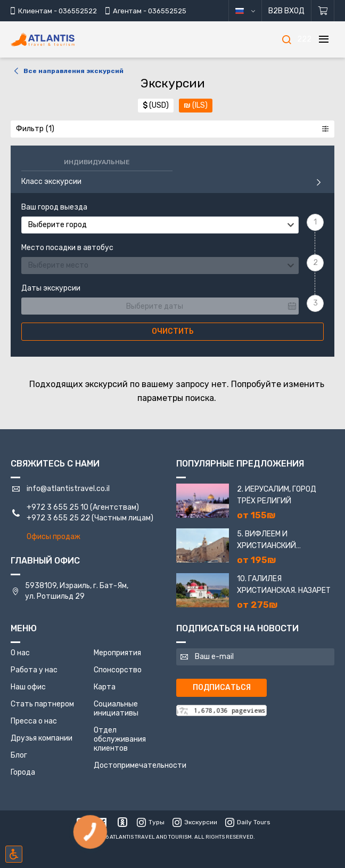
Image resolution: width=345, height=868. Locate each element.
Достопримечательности (140, 765)
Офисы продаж (54, 537)
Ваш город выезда (54, 207)
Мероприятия (117, 653)
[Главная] (59, 40)
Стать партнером (42, 704)
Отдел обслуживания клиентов (120, 739)
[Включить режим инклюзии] (14, 854)
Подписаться (222, 688)
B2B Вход (286, 11)
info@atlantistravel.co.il (68, 489)
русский (253, 11)
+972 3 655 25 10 (57, 507)
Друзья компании (42, 738)
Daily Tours (248, 822)
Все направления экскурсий (67, 71)
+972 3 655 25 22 (58, 518)
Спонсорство (118, 670)
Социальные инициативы (116, 709)
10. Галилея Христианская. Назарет (284, 585)
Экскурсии (195, 822)
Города (23, 772)
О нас (20, 653)
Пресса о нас (34, 721)
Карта (105, 687)
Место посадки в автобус (67, 248)
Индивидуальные (97, 162)
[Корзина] (323, 11)
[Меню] (324, 39)
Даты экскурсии (51, 288)
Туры (151, 822)
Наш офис (28, 687)
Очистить (173, 331)
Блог (19, 755)
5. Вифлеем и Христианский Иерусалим (266, 541)
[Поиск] (286, 39)
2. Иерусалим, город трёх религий (277, 495)
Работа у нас (34, 670)
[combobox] (160, 225)
